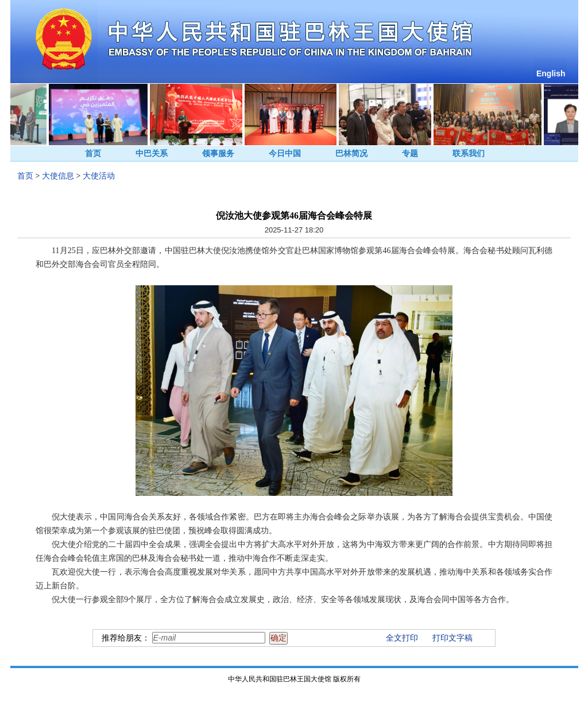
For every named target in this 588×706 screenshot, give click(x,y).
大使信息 (58, 176)
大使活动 (99, 176)
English (551, 73)
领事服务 (218, 154)
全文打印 (402, 638)
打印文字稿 (452, 638)
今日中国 (285, 154)
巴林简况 (351, 154)
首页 (93, 154)
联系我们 (469, 154)
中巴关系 (152, 154)
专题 (410, 154)
